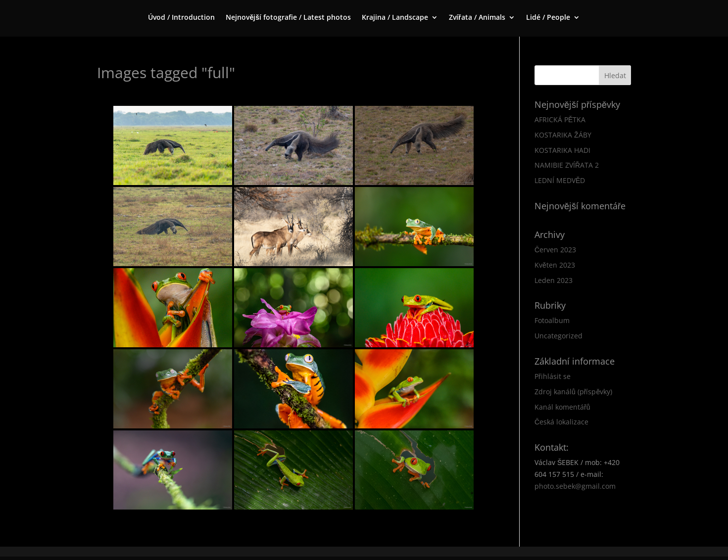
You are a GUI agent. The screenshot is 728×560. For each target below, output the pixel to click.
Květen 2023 (555, 265)
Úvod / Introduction (181, 18)
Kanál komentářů (562, 407)
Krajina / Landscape (395, 18)
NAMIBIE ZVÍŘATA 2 (567, 165)
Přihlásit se (553, 376)
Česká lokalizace (561, 422)
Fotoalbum (552, 320)
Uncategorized (558, 336)
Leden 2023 (554, 280)
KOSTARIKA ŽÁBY (563, 135)
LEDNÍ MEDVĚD (560, 180)
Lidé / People (548, 18)
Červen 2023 (555, 250)
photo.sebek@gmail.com (575, 486)
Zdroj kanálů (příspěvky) (573, 392)
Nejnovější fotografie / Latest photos (288, 18)
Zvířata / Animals (477, 18)
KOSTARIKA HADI (562, 150)
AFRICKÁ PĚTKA (560, 119)
